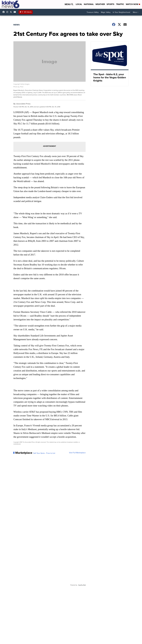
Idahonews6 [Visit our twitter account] (12, 12)
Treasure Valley (93, 12)
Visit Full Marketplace (77, 453)
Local (79, 4)
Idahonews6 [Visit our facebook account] (4, 12)
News (17, 25)
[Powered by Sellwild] (82, 585)
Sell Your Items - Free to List (44, 453)
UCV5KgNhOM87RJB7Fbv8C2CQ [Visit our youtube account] (15, 12)
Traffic (120, 4)
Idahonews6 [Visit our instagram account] (8, 12)
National (89, 4)
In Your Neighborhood (121, 12)
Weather (100, 4)
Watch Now (133, 4)
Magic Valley (106, 12)
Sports (110, 4)
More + (136, 12)
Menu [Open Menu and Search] (69, 4)
